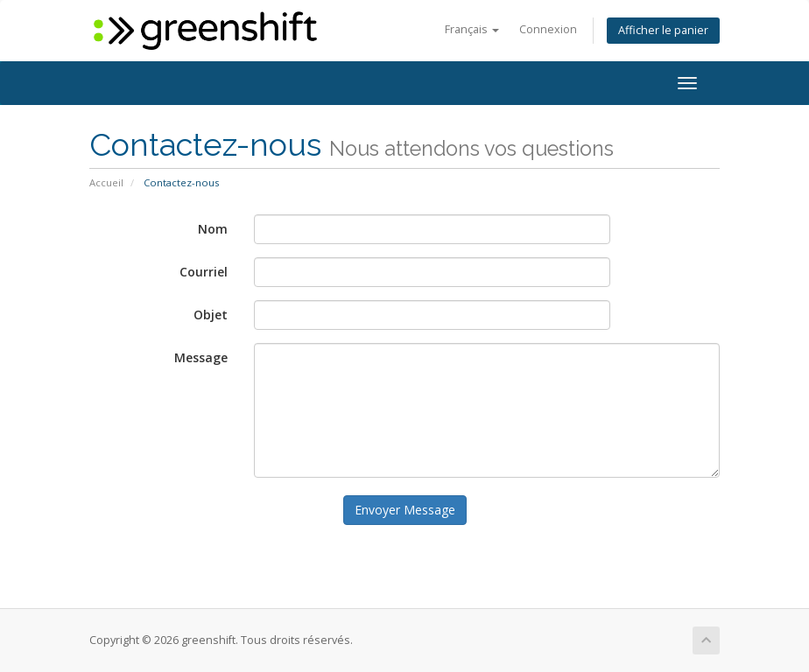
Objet (211, 315)
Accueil (106, 182)
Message (201, 357)
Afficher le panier (663, 30)
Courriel (204, 272)
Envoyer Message (405, 510)
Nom (213, 229)
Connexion (548, 29)
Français (472, 29)
